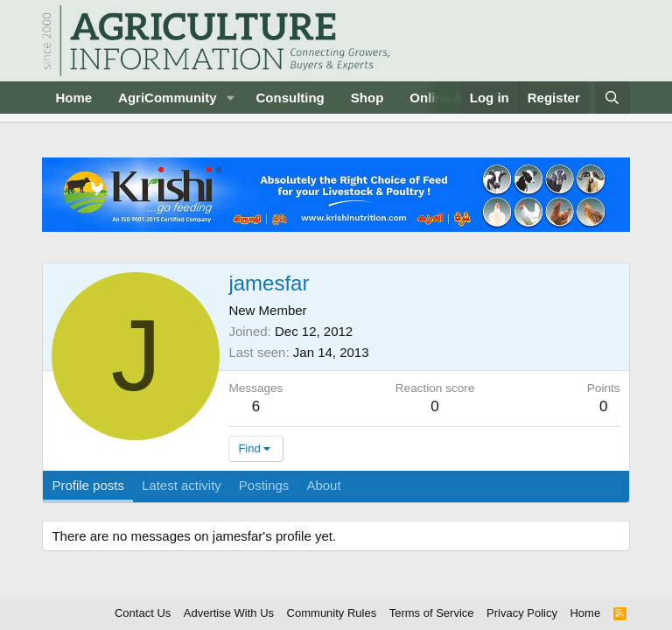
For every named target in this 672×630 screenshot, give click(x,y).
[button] (230, 98)
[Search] (612, 98)
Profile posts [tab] (88, 485)
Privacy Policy (522, 613)
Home (73, 98)
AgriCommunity (168, 98)
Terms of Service (432, 613)
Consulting (290, 98)
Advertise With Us (229, 613)
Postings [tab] (264, 485)
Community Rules (332, 613)
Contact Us (143, 613)
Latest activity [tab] (182, 485)
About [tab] (323, 485)
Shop (367, 98)
